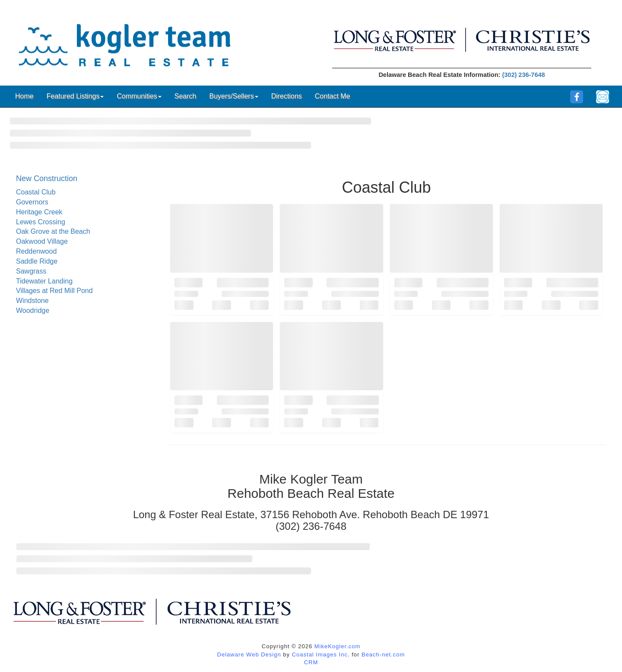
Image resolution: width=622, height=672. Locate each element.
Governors (32, 202)
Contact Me (333, 96)
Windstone (32, 301)
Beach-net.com (383, 654)
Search (186, 96)
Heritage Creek (39, 212)
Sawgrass (31, 271)
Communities (139, 96)
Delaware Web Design (249, 654)
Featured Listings (75, 96)
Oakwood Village (42, 241)
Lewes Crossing (41, 222)
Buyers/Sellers (233, 96)
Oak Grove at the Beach (53, 231)
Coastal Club (36, 192)
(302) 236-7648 (523, 75)
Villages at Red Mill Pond (54, 291)
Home (24, 96)
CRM (311, 662)
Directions (287, 96)
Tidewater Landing (44, 281)
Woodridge (33, 311)
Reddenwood (36, 251)
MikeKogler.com (337, 646)
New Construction (47, 178)
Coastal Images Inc (320, 654)
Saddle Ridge (37, 261)
